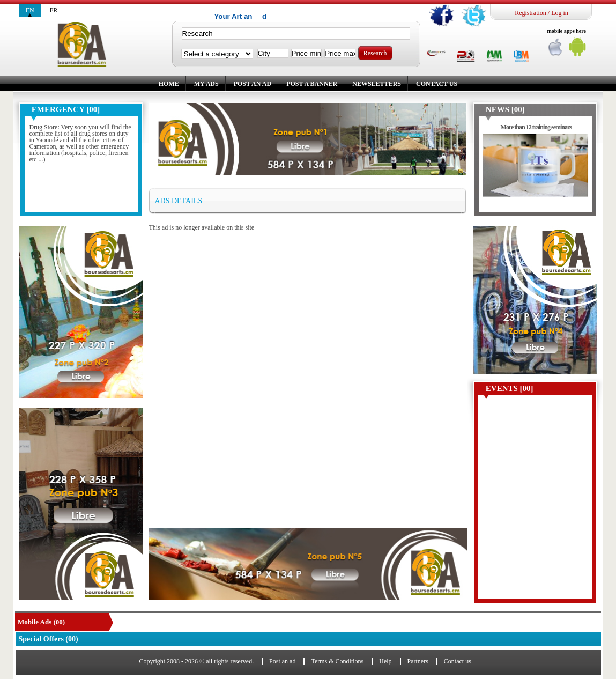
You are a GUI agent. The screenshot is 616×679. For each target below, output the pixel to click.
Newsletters (377, 84)
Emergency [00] (66, 109)
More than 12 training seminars (536, 127)
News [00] (505, 109)
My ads (206, 84)
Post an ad (253, 84)
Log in (560, 13)
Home (169, 84)
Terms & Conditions (337, 661)
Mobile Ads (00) (41, 622)
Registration (530, 13)
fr (54, 10)
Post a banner (312, 84)
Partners (418, 661)
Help (385, 661)
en (30, 10)
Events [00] (510, 388)
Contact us (437, 84)
